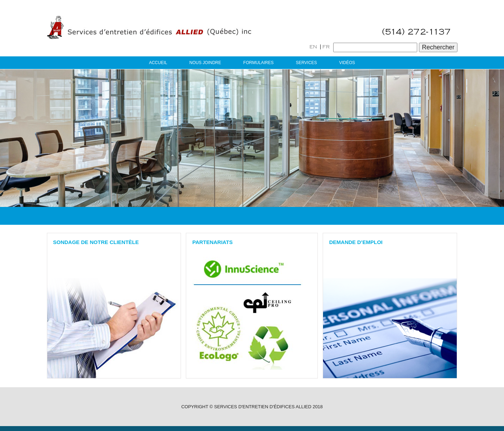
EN (313, 47)
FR (326, 47)
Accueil (158, 63)
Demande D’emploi (356, 242)
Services (306, 63)
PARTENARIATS (212, 242)
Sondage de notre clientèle (96, 242)
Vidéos (347, 63)
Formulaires (258, 63)
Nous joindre (205, 63)
